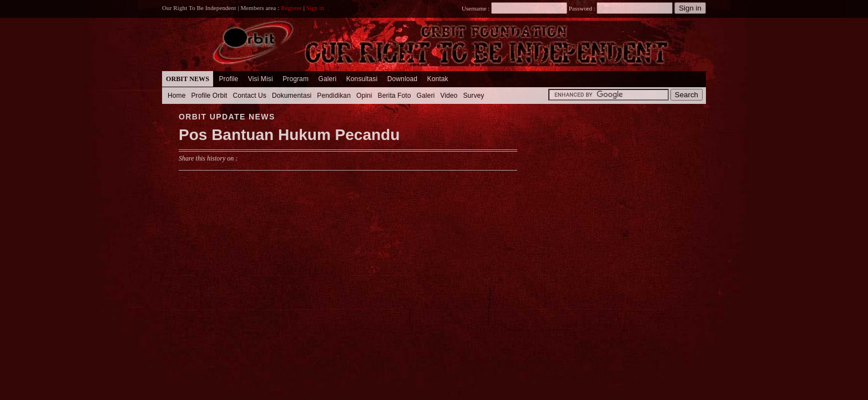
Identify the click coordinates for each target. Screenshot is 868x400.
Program (296, 79)
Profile (228, 79)
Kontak (438, 79)
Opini (364, 96)
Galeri (327, 79)
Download (402, 79)
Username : (514, 8)
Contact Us (249, 96)
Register (291, 8)
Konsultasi (362, 79)
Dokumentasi (292, 96)
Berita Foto (395, 96)
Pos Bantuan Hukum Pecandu (289, 135)
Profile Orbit (210, 96)
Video (449, 96)
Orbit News (188, 79)
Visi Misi (261, 79)
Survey (473, 96)
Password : (582, 8)
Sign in (315, 8)
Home (177, 96)
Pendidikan (334, 96)
